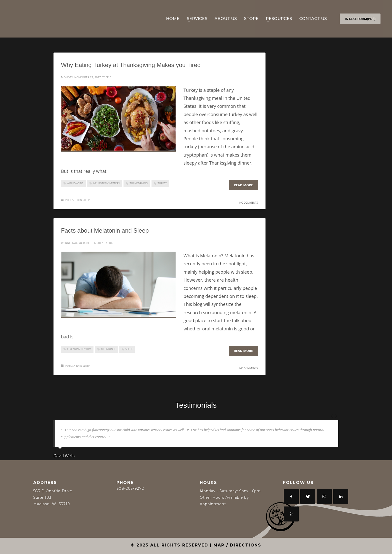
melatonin (108, 349)
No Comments (248, 203)
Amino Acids (75, 183)
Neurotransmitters (106, 183)
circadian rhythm (79, 349)
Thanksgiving (139, 183)
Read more (243, 185)
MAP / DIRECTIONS (237, 545)
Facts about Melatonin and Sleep (105, 230)
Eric (108, 77)
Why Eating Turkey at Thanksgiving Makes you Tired (131, 65)
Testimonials (196, 405)
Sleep (86, 200)
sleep (129, 349)
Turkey (162, 183)
